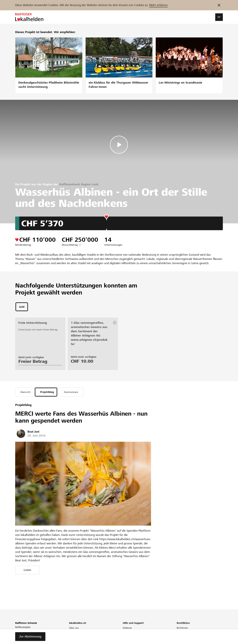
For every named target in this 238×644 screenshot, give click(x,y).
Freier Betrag (33, 362)
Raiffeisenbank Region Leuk (79, 184)
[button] (219, 17)
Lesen (27, 571)
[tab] (22, 307)
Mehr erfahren (158, 5)
